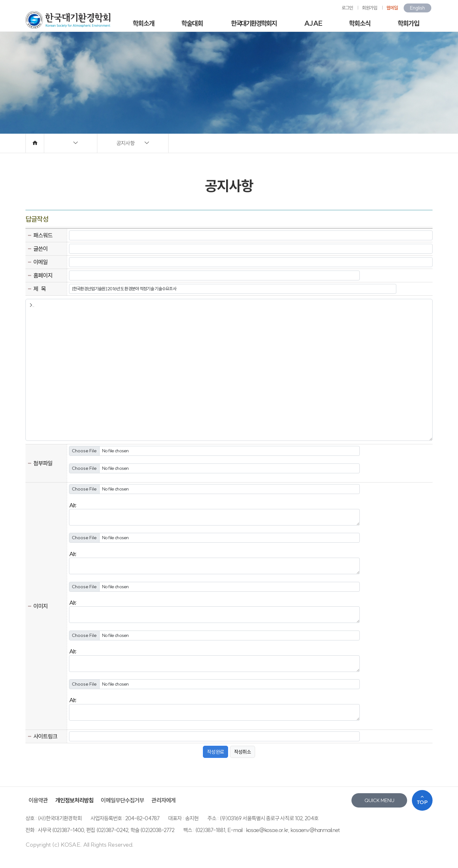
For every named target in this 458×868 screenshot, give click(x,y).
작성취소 (242, 752)
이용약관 (38, 800)
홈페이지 (43, 275)
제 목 (40, 289)
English (417, 8)
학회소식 (360, 23)
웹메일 (392, 8)
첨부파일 (43, 463)
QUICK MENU (379, 800)
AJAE (313, 23)
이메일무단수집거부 (122, 800)
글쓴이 (41, 249)
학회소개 (143, 23)
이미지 (41, 606)
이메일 (41, 262)
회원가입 (370, 8)
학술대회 (192, 23)
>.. (229, 370)
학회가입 (408, 23)
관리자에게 (163, 800)
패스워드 (43, 235)
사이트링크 (45, 736)
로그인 (347, 8)
